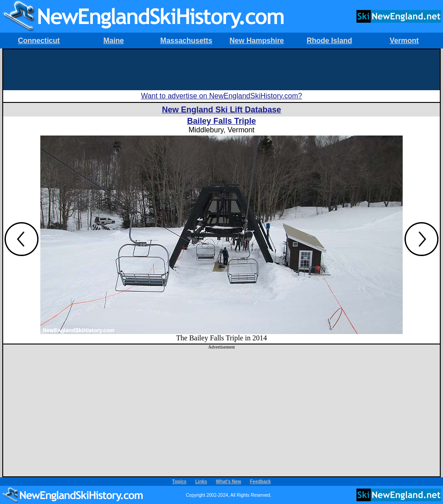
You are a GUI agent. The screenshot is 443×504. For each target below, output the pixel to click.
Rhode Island (329, 41)
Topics (179, 482)
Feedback (260, 482)
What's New (229, 482)
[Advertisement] (221, 70)
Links (201, 482)
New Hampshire (257, 41)
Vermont (404, 41)
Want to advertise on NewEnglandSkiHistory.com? (221, 96)
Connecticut (39, 41)
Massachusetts (186, 41)
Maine (113, 41)
